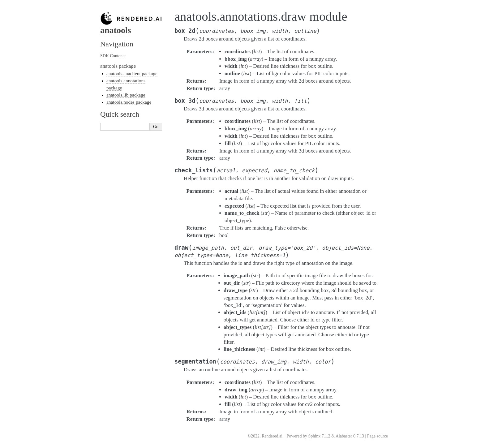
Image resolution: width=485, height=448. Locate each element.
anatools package (118, 66)
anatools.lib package (126, 95)
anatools (116, 30)
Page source (378, 436)
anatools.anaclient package (132, 73)
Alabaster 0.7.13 (350, 436)
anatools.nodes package (129, 102)
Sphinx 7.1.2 (319, 436)
